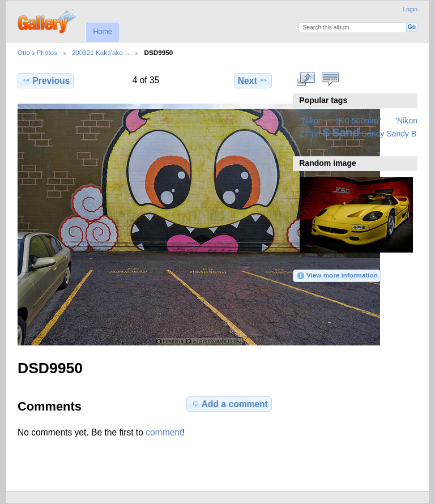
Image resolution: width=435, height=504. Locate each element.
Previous (46, 80)
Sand (346, 133)
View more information (337, 276)
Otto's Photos (37, 52)
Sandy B (401, 134)
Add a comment (229, 404)
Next (253, 80)
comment (164, 432)
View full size (306, 79)
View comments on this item (330, 79)
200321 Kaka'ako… (101, 52)
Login (410, 9)
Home (102, 32)
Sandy (373, 134)
